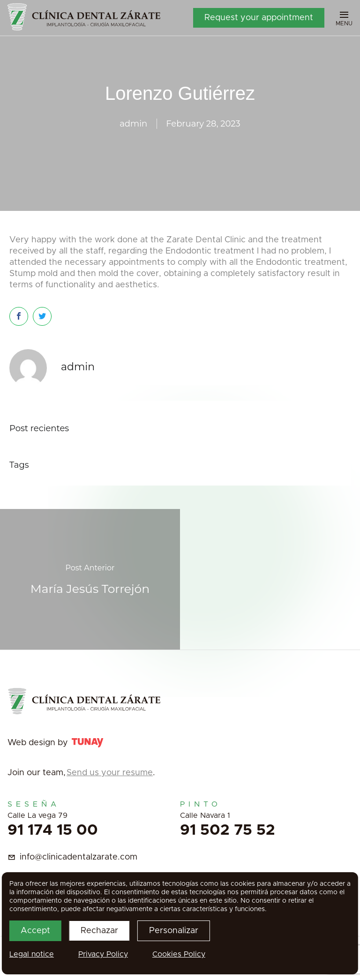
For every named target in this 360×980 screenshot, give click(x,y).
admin (133, 124)
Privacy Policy (103, 954)
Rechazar (99, 931)
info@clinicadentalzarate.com (79, 857)
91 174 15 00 (53, 830)
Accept (35, 931)
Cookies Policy (179, 954)
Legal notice (32, 954)
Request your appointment (259, 18)
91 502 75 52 (228, 830)
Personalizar (174, 931)
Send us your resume (110, 773)
